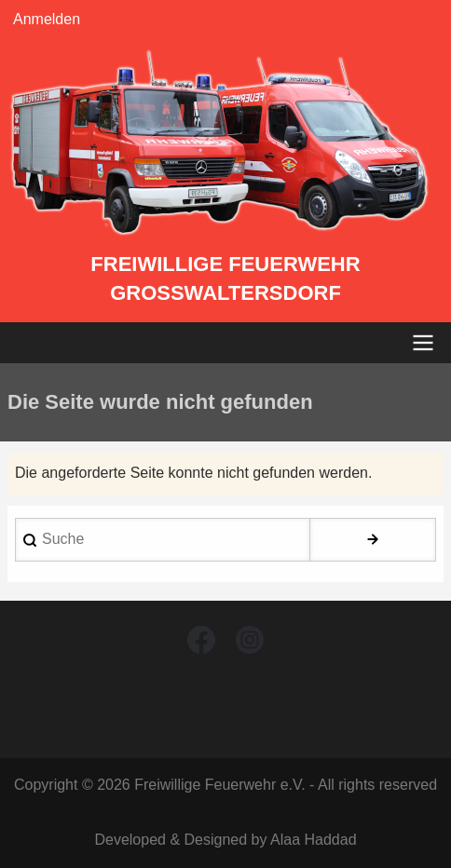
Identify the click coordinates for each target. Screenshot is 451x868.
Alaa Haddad (314, 840)
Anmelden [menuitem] (47, 19)
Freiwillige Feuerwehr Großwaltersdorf (225, 278)
